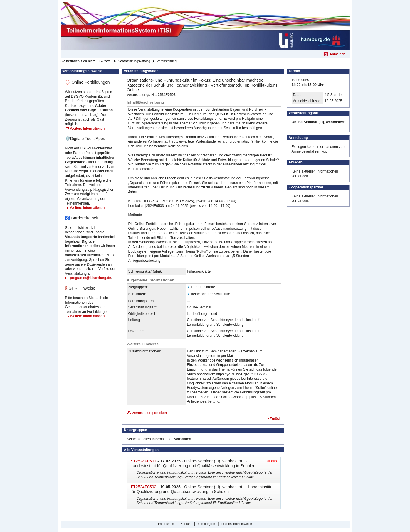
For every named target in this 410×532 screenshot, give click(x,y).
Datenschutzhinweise (237, 524)
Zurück (275, 419)
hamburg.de (206, 524)
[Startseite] (205, 26)
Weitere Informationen (88, 129)
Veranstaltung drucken (149, 413)
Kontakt (186, 524)
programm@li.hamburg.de (91, 278)
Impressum (166, 524)
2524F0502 (146, 487)
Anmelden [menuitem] (337, 54)
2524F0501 (146, 461)
